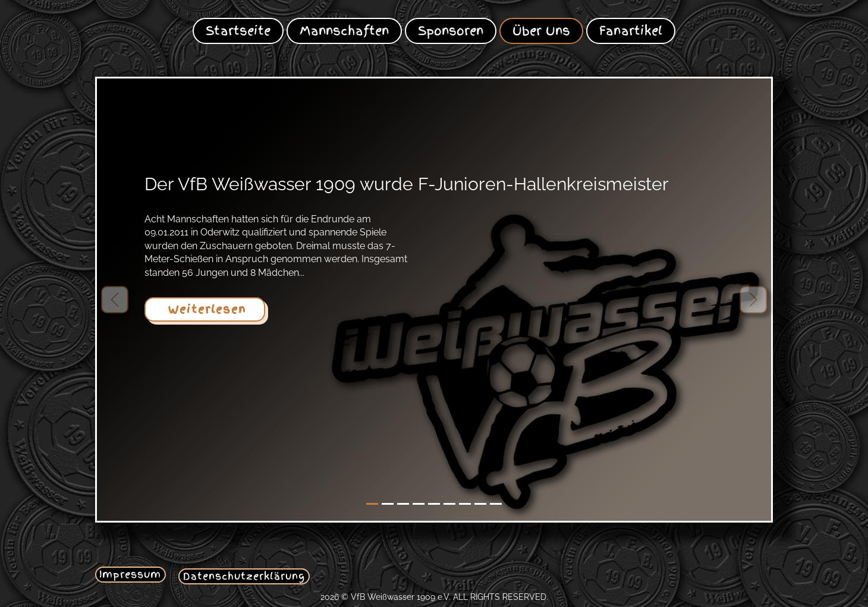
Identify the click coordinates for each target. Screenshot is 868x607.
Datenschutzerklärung (244, 576)
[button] (115, 300)
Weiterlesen (205, 309)
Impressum (130, 574)
